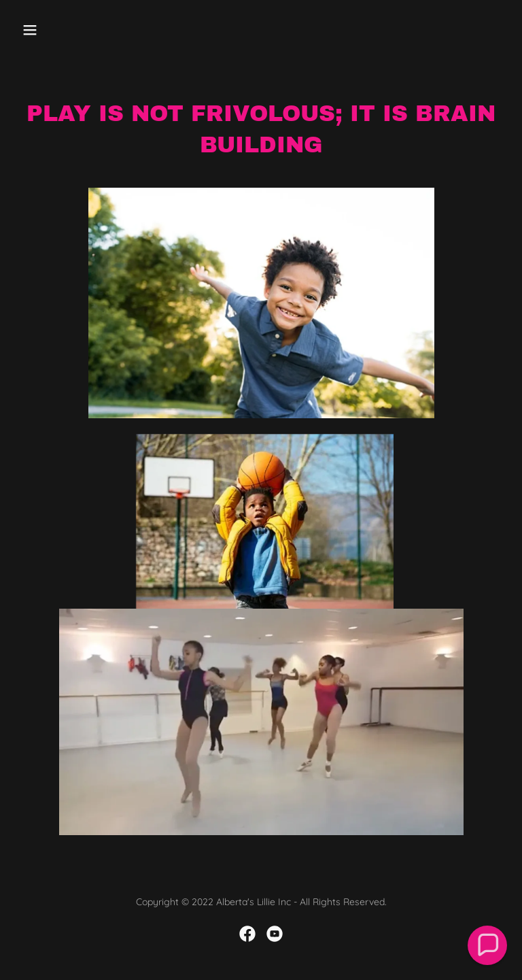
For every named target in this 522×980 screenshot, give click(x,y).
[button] (72, 30)
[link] (247, 934)
